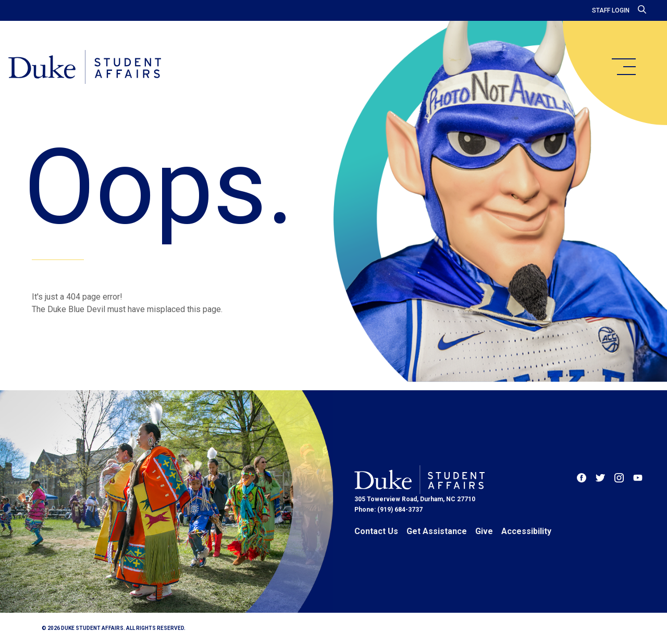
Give (484, 531)
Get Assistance (437, 531)
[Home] (85, 68)
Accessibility (526, 531)
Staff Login (611, 10)
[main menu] (623, 67)
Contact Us (376, 531)
